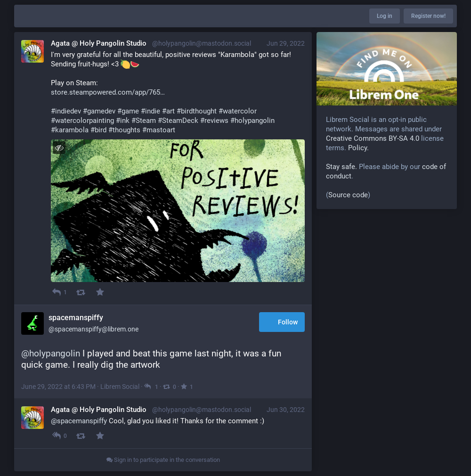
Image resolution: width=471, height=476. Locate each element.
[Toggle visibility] (59, 148)
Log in (385, 16)
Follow (282, 323)
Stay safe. (341, 167)
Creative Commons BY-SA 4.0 (373, 138)
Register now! (428, 16)
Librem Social (120, 387)
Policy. (358, 148)
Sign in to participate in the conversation (163, 460)
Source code (348, 195)
